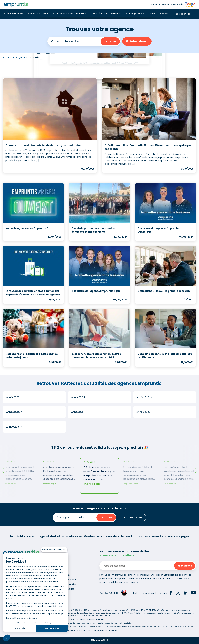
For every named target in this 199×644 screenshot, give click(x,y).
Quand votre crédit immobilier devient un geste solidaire (43, 145)
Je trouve (110, 41)
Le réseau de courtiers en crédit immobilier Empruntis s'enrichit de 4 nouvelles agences (33, 293)
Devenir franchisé (158, 14)
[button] (7, 638)
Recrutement (60, 570)
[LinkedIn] (186, 593)
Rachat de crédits (38, 14)
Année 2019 (13, 427)
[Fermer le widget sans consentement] (54, 550)
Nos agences (183, 14)
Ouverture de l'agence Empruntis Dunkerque (158, 230)
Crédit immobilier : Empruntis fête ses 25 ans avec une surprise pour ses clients (149, 147)
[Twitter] (178, 593)
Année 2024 (78, 397)
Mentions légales (61, 575)
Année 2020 (143, 412)
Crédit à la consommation (106, 14)
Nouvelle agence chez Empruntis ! (27, 228)
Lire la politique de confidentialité (22, 618)
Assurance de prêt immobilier (70, 14)
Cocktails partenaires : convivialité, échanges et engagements (94, 230)
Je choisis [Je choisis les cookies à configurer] (19, 628)
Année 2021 (78, 412)
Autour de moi (139, 41)
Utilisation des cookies (64, 584)
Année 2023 (143, 397)
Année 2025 (13, 397)
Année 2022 (13, 412)
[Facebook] (171, 593)
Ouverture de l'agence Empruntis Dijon (96, 291)
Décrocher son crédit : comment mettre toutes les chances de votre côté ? (96, 356)
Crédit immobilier (14, 14)
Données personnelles (64, 580)
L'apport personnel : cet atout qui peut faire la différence (165, 356)
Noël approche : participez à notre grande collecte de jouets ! (32, 356)
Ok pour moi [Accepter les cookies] (52, 628)
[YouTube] (194, 593)
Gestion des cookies (63, 589)
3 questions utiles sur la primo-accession (164, 291)
